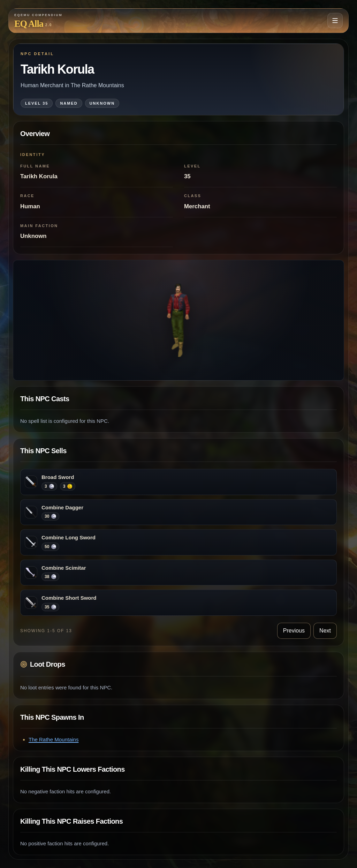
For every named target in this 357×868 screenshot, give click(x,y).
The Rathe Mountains (54, 739)
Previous (294, 631)
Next (325, 631)
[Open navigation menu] (335, 21)
